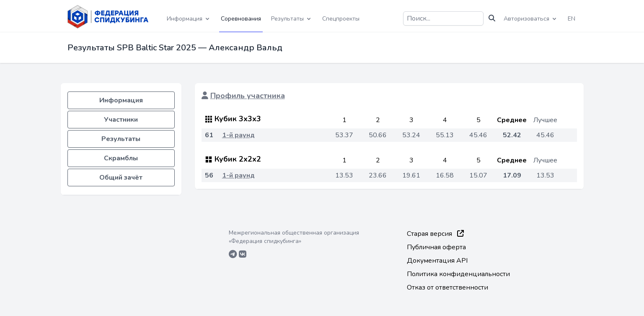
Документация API (437, 261)
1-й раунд (238, 135)
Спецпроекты (341, 19)
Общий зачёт (121, 178)
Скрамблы (121, 158)
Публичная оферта (436, 247)
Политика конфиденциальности (458, 274)
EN (572, 19)
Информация (121, 100)
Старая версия (435, 234)
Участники (121, 120)
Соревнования (241, 19)
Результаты (121, 139)
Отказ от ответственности (447, 287)
